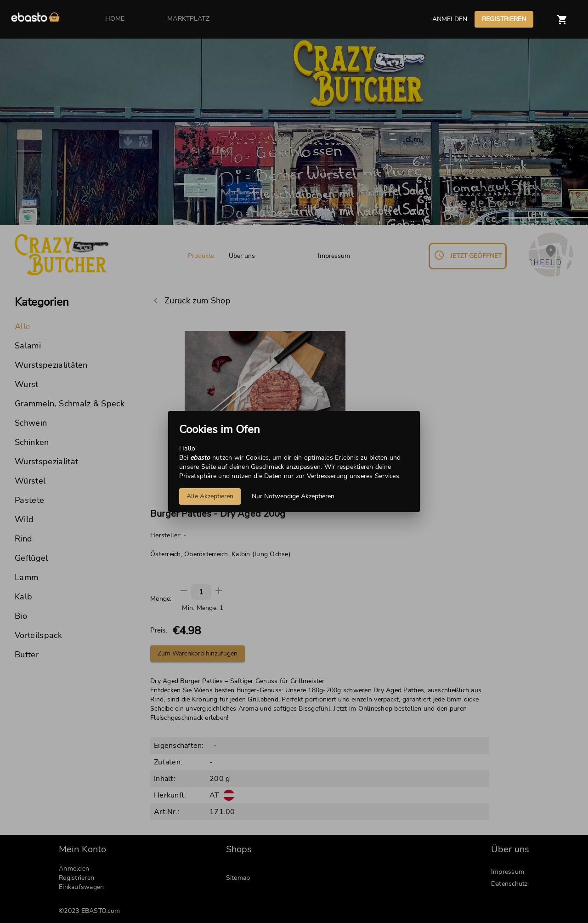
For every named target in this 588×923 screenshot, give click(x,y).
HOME (115, 19)
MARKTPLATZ (188, 19)
